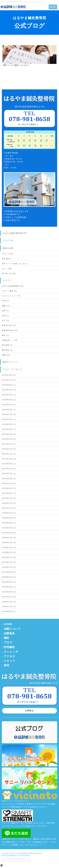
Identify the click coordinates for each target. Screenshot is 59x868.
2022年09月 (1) (9, 424)
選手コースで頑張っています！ (15, 264)
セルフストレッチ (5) (11, 296)
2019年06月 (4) (9, 577)
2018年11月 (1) (9, 607)
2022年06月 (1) (9, 429)
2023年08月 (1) (9, 385)
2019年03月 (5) (9, 592)
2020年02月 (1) (9, 552)
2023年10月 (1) (9, 380)
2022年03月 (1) (9, 439)
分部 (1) (5, 316)
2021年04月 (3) (9, 483)
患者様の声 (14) (9, 325)
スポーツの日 (8, 254)
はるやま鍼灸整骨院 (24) (13, 286)
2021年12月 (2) (9, 449)
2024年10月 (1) (9, 375)
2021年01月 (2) (9, 498)
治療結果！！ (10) (10, 340)
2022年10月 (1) (9, 419)
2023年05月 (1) (9, 400)
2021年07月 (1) (9, 474)
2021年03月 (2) (9, 488)
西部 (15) (6, 355)
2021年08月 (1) (9, 469)
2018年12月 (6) (9, 602)
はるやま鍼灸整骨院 (21, 853)
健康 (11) (6, 306)
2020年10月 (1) (9, 513)
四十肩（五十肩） (10, 273)
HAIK (29, 861)
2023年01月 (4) (9, 414)
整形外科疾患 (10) (10, 330)
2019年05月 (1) (9, 582)
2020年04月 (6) (9, 543)
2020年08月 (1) (9, 523)
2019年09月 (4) (9, 572)
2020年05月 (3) (9, 538)
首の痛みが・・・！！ (11, 259)
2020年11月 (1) (9, 508)
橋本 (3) (5, 335)
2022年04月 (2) (9, 434)
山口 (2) (5, 320)
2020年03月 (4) (9, 547)
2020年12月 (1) (9, 503)
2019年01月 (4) (9, 597)
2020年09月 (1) (9, 518)
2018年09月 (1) (9, 611)
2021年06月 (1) (9, 479)
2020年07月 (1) (9, 528)
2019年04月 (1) (9, 587)
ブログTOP (8, 241)
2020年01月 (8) (9, 557)
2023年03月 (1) (9, 410)
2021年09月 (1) (9, 464)
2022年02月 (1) (9, 444)
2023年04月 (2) (9, 405)
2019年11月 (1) (9, 567)
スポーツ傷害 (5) (9, 291)
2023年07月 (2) (9, 390)
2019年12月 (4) (9, 562)
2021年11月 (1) (9, 454)
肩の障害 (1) (7, 345)
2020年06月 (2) (9, 533)
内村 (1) (5, 311)
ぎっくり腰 (7, 269)
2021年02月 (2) (9, 493)
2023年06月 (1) (9, 395)
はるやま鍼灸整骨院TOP (15, 233)
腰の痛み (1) (7, 350)
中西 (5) (5, 301)
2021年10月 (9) (9, 459)
